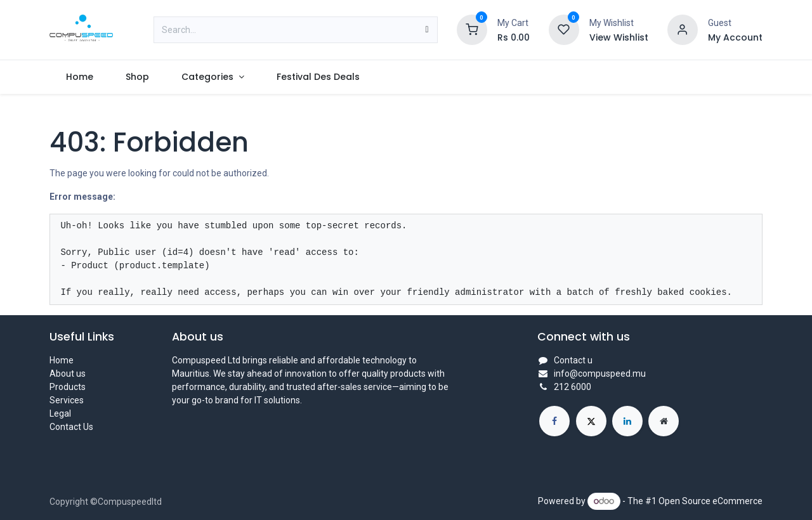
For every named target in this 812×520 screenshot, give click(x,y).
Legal (60, 413)
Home (62, 360)
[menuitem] (79, 77)
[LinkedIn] (627, 421)
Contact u (573, 360)
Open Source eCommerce (710, 501)
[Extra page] (664, 421)
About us (68, 374)
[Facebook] (554, 421)
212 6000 (573, 387)
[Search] (427, 30)
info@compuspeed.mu (600, 374)
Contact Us (71, 427)
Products (68, 387)
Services (67, 400)
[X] (591, 421)
